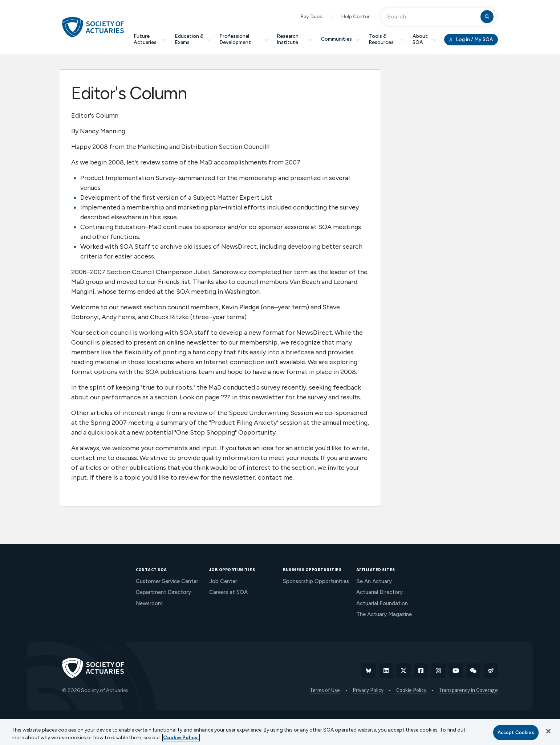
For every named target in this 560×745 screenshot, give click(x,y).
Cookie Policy (411, 691)
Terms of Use (325, 691)
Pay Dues (311, 17)
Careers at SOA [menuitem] (228, 592)
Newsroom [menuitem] (149, 603)
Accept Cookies (516, 732)
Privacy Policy (368, 691)
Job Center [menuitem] (223, 581)
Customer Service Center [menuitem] (167, 581)
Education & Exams (193, 39)
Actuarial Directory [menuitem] (380, 592)
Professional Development (244, 39)
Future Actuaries (150, 39)
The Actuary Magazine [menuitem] (384, 614)
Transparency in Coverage (468, 691)
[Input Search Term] (432, 17)
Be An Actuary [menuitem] (374, 581)
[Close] (548, 731)
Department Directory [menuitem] (163, 592)
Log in (471, 40)
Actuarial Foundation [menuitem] (382, 603)
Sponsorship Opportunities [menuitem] (316, 581)
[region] (280, 732)
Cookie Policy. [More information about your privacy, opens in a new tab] (181, 738)
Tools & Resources (386, 39)
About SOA (424, 39)
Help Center (355, 17)
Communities (341, 39)
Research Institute (295, 39)
